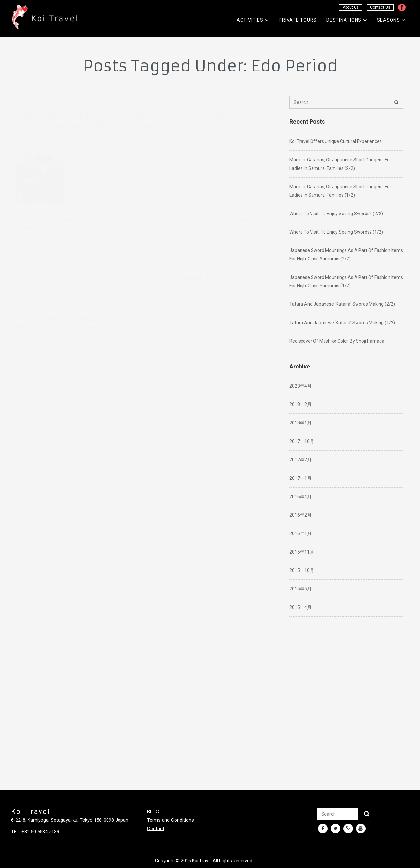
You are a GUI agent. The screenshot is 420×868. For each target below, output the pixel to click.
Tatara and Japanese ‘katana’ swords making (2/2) (342, 304)
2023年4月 (301, 386)
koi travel (121, 313)
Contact (156, 829)
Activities (253, 20)
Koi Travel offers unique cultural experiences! (336, 141)
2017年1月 (301, 478)
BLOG (178, 136)
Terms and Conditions (170, 820)
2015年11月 (302, 552)
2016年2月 (301, 515)
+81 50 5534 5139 (40, 832)
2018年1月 (301, 423)
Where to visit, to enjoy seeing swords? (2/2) (336, 214)
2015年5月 (301, 589)
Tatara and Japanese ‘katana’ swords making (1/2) (342, 323)
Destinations (347, 20)
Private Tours (298, 20)
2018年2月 (301, 404)
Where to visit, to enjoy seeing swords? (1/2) (336, 232)
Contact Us (380, 7)
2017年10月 (302, 441)
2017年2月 (301, 460)
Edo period (92, 313)
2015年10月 (302, 570)
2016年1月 (301, 533)
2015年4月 (301, 607)
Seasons (391, 20)
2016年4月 (301, 497)
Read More (194, 273)
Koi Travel (202, 861)
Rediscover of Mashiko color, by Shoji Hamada (337, 341)
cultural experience (51, 313)
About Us (351, 7)
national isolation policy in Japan (57, 322)
